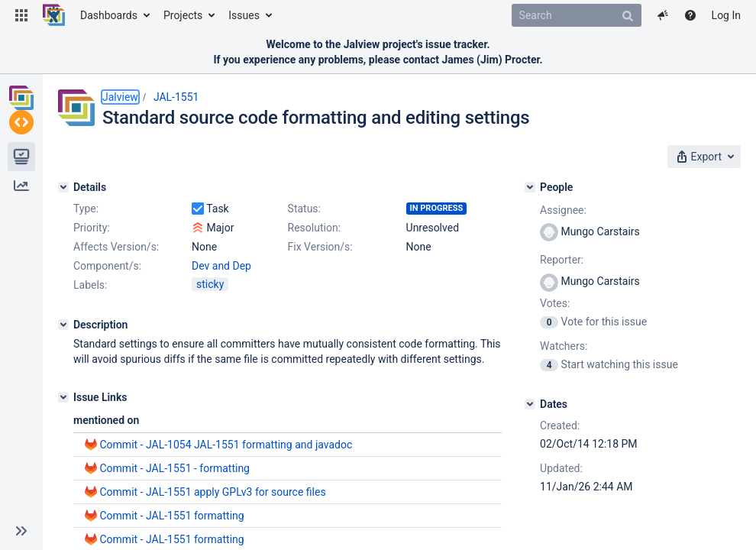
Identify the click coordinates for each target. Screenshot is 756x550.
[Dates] (530, 404)
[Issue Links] (63, 397)
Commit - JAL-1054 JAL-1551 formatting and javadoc (226, 445)
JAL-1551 (176, 97)
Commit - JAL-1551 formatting (171, 516)
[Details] (63, 187)
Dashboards (109, 15)
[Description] (63, 325)
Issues (244, 15)
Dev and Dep (221, 266)
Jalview (120, 97)
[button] (21, 15)
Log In (726, 15)
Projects (183, 15)
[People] (530, 187)
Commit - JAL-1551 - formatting (174, 468)
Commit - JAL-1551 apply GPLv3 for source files (212, 492)
